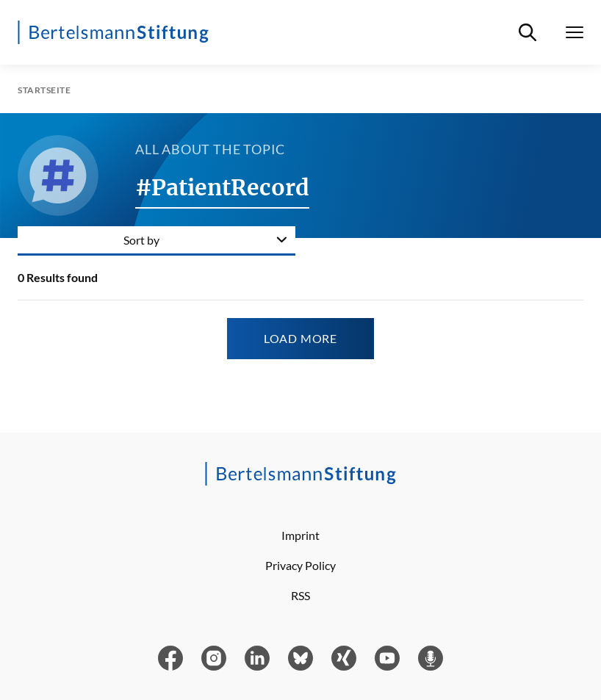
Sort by (141, 240)
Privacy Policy (300, 565)
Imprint (300, 535)
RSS (300, 595)
